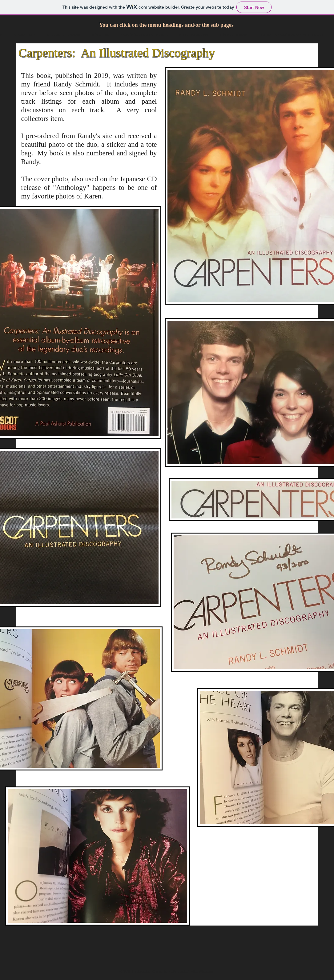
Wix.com (206, 971)
